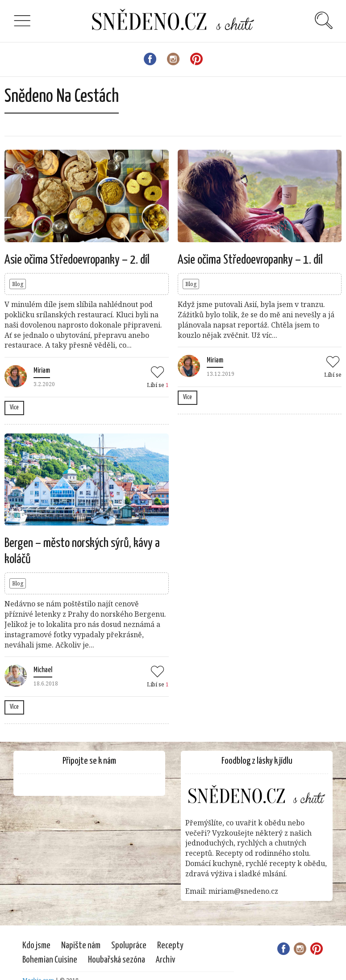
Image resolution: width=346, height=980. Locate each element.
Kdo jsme (36, 946)
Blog (18, 284)
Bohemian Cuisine (50, 960)
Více (14, 408)
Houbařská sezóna (117, 960)
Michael (43, 670)
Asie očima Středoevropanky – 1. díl (250, 260)
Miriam (42, 371)
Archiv (166, 960)
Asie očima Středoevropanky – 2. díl (77, 260)
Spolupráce (129, 946)
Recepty (170, 946)
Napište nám (81, 946)
